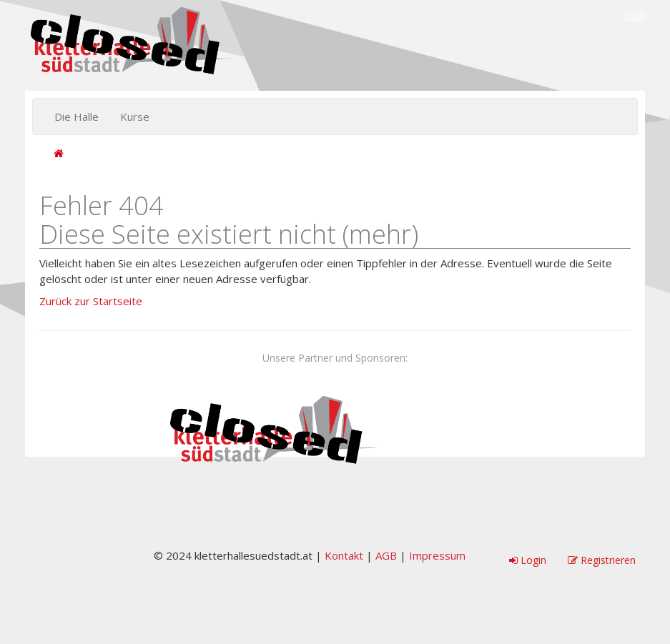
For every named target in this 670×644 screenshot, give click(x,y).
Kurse (135, 117)
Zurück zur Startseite (91, 301)
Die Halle (77, 117)
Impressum (437, 555)
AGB (386, 555)
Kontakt (344, 555)
